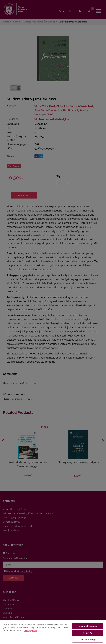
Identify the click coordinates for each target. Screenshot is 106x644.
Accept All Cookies (88, 626)
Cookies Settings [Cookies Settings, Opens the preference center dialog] (88, 640)
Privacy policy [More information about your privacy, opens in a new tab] (30, 631)
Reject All (88, 633)
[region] (53, 632)
